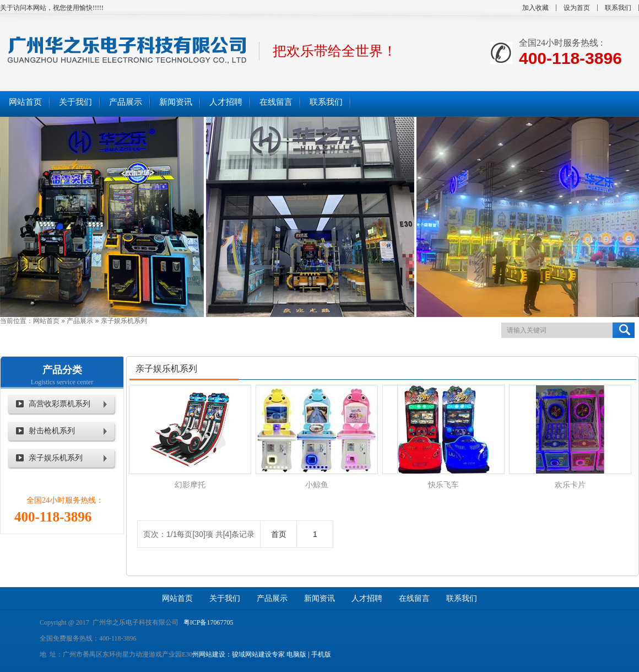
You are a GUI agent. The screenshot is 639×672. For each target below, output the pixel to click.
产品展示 (80, 321)
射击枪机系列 (52, 431)
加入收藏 (535, 8)
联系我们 (618, 8)
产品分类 (62, 370)
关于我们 (225, 598)
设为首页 (577, 8)
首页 (279, 534)
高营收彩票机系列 (59, 404)
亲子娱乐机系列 (124, 321)
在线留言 (414, 598)
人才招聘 (367, 598)
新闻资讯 (319, 598)
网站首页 (46, 321)
